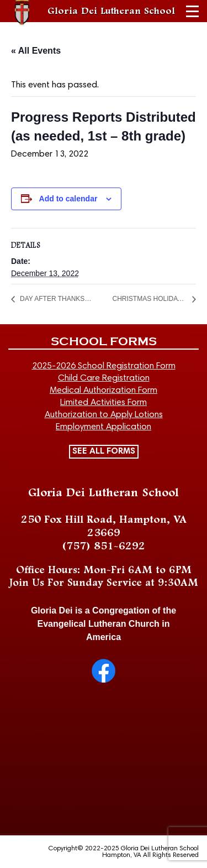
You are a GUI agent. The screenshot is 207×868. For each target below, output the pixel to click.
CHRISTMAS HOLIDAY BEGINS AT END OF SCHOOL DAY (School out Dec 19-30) (150, 299)
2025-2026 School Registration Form (104, 366)
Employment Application (104, 427)
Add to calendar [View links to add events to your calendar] (68, 199)
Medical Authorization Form (104, 391)
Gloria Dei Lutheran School (111, 11)
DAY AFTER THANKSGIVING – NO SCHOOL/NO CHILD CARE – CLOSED (57, 299)
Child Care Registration (104, 378)
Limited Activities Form (104, 403)
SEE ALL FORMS (104, 451)
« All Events (36, 51)
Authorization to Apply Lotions (104, 415)
